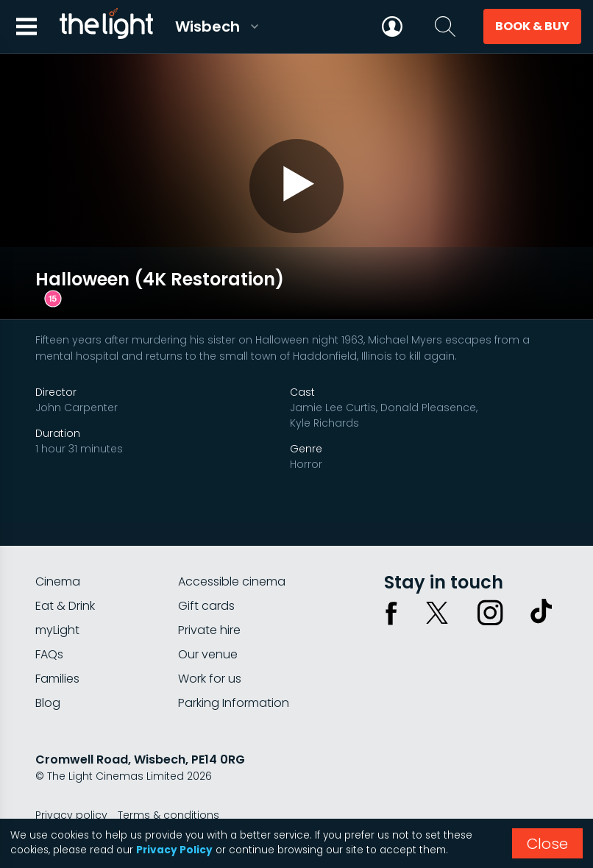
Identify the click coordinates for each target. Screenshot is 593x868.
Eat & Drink (65, 580)
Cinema (58, 556)
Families (57, 653)
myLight (57, 604)
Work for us (210, 653)
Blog (48, 677)
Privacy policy (71, 789)
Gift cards (206, 580)
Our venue (208, 629)
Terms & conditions (168, 789)
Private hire (209, 604)
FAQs (49, 629)
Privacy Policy (174, 850)
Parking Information (234, 677)
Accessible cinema (232, 556)
